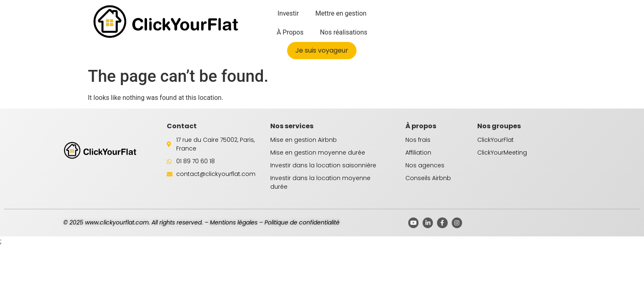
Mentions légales (234, 222)
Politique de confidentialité (302, 222)
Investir (288, 13)
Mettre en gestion (341, 13)
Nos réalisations (344, 32)
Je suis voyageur (322, 50)
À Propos (290, 32)
